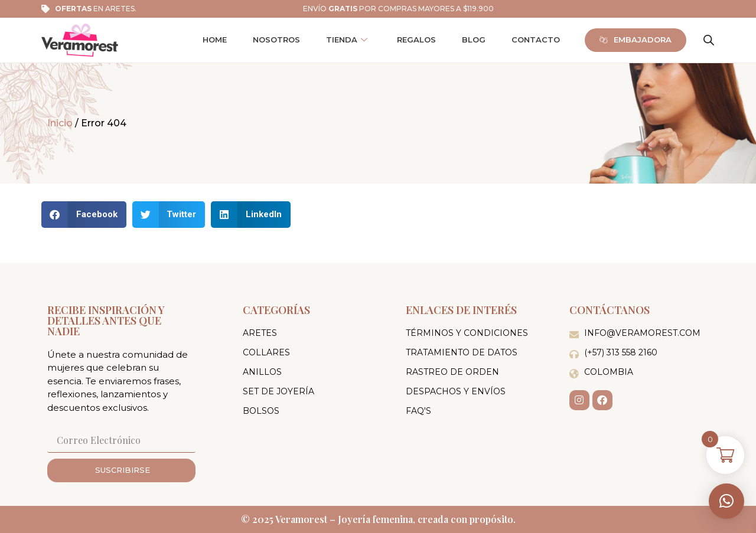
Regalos (416, 40)
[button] (726, 501)
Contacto (536, 40)
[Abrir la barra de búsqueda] (709, 40)
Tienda (347, 40)
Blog (474, 40)
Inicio (60, 123)
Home (215, 40)
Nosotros (276, 40)
